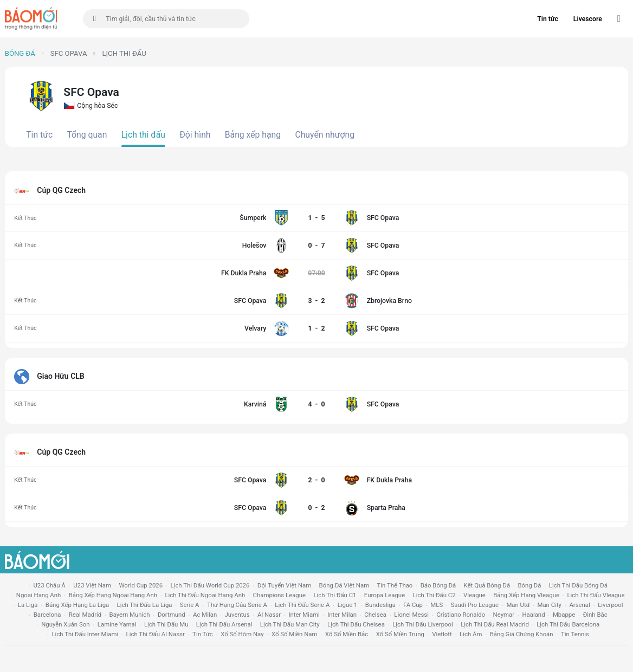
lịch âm (471, 634)
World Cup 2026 (141, 585)
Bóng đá (20, 53)
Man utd (518, 605)
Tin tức (548, 19)
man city (550, 605)
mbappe (564, 615)
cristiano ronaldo (461, 615)
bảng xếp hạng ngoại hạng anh (113, 595)
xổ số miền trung (400, 634)
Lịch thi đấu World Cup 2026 (210, 585)
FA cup (413, 605)
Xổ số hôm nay (242, 634)
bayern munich (130, 615)
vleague (474, 595)
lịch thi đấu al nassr (156, 634)
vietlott (442, 634)
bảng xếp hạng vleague (526, 595)
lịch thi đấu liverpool (423, 624)
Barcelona (47, 615)
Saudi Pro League (475, 605)
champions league (279, 595)
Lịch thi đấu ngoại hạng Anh (205, 595)
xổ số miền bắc (347, 634)
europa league (385, 595)
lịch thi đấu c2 (434, 595)
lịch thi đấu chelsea (356, 624)
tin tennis (575, 634)
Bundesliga (380, 605)
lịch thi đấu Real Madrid (495, 624)
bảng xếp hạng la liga (77, 605)
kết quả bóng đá (487, 585)
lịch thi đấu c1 (335, 595)
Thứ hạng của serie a (237, 605)
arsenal (579, 605)
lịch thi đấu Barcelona (568, 624)
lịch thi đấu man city (290, 624)
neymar (504, 615)
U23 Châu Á (49, 585)
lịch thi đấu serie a (302, 605)
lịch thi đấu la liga (145, 605)
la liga (28, 605)
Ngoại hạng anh (39, 595)
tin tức (203, 634)
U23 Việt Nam (92, 585)
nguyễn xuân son (65, 624)
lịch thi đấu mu (166, 624)
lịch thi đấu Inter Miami (85, 634)
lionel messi (411, 615)
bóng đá (530, 585)
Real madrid (85, 615)
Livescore (588, 19)
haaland (533, 615)
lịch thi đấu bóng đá (578, 585)
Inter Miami (304, 615)
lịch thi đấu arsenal (224, 624)
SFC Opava (69, 53)
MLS (437, 605)
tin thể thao (395, 585)
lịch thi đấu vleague (596, 595)
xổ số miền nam (295, 634)
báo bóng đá (438, 585)
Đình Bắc (595, 615)
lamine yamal (117, 624)
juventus (237, 615)
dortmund (172, 615)
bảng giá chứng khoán (522, 634)
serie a (190, 605)
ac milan (205, 615)
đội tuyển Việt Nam (284, 585)
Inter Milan (342, 615)
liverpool (610, 605)
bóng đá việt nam (344, 585)
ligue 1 (348, 605)
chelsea (375, 615)
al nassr (269, 615)
